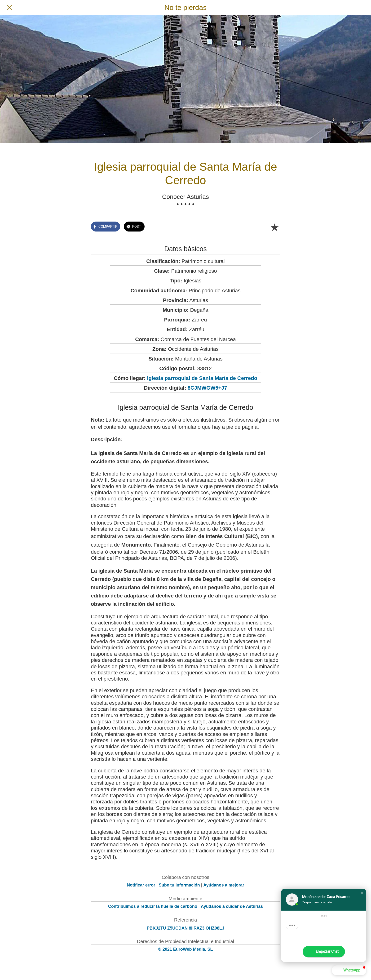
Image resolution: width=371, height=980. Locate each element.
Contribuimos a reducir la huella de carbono (153, 906)
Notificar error (141, 885)
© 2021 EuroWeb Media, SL (186, 949)
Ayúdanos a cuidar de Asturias (232, 906)
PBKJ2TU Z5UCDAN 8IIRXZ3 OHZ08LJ (185, 928)
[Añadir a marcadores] (274, 227)
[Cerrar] (9, 8)
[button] (362, 893)
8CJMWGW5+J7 (207, 388)
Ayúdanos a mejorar (224, 885)
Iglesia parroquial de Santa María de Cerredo (202, 378)
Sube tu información (179, 885)
